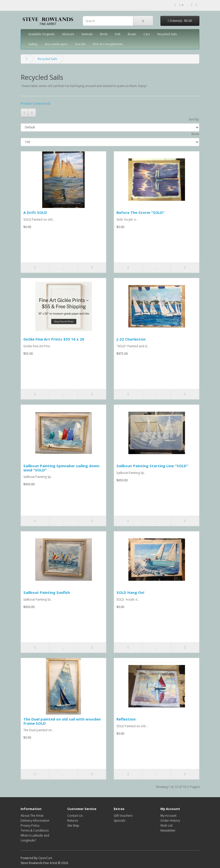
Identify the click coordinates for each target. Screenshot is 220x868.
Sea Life (80, 44)
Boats (132, 34)
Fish (118, 34)
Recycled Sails (167, 34)
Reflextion (126, 719)
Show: (195, 134)
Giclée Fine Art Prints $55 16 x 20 (54, 339)
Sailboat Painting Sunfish (47, 592)
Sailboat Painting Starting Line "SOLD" (152, 466)
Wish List (166, 825)
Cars (147, 34)
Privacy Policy (30, 825)
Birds (104, 34)
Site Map (73, 825)
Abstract (68, 34)
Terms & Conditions (35, 830)
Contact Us (75, 816)
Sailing (33, 44)
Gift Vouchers (123, 816)
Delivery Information (35, 821)
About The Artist (32, 816)
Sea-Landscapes (56, 44)
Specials (119, 821)
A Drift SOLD (35, 212)
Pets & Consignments (108, 44)
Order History (170, 821)
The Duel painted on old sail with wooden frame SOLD (62, 721)
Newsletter (168, 830)
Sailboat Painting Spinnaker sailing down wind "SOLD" (61, 468)
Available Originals (41, 34)
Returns (73, 821)
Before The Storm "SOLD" (141, 212)
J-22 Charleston (131, 339)
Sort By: (194, 119)
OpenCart (45, 858)
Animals (87, 34)
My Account (168, 816)
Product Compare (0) (35, 103)
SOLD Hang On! (130, 592)
